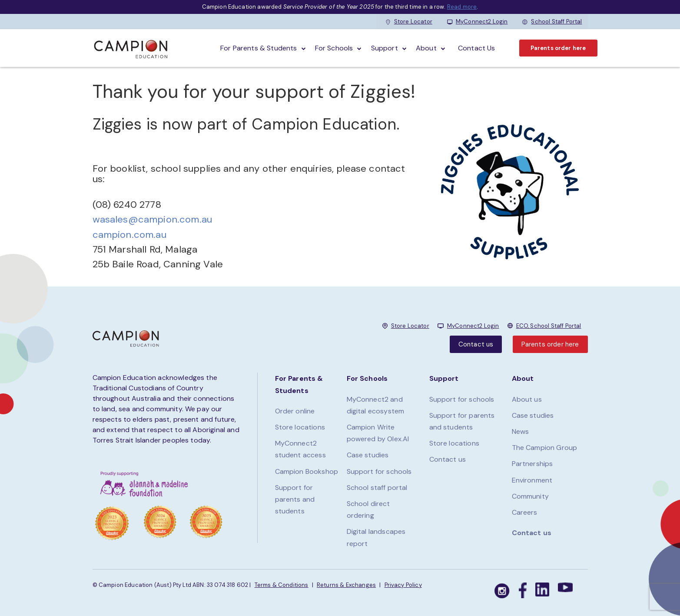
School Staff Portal (552, 22)
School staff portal (377, 488)
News (521, 431)
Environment (532, 480)
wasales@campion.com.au (153, 219)
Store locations (300, 427)
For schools (334, 48)
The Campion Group (545, 448)
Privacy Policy (403, 585)
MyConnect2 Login (478, 22)
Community (530, 496)
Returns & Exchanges (346, 585)
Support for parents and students (295, 499)
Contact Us (477, 48)
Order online (295, 411)
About (426, 48)
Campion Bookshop (307, 471)
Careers (525, 512)
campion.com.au (129, 235)
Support (385, 48)
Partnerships (532, 464)
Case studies (368, 455)
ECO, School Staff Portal (549, 326)
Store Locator (409, 22)
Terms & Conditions (282, 585)
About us (527, 399)
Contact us (476, 344)
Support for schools (379, 471)
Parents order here (558, 48)
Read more (462, 7)
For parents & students (259, 48)
